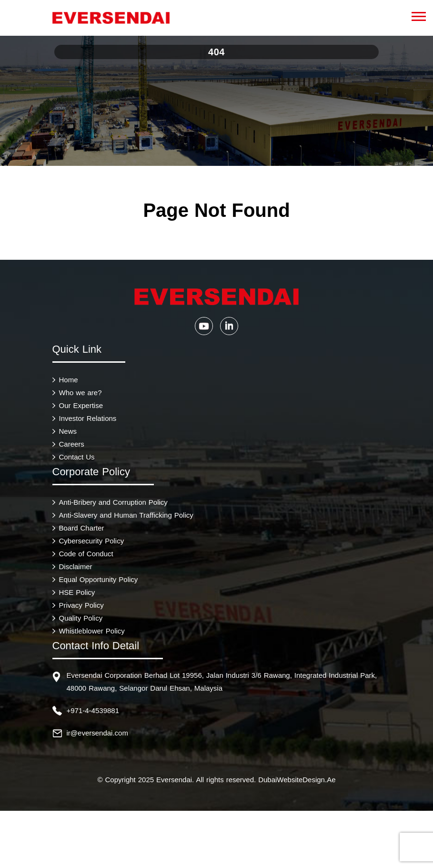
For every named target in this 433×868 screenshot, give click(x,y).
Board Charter (82, 528)
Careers (72, 444)
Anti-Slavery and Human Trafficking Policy (126, 515)
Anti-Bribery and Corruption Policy (113, 502)
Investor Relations (88, 418)
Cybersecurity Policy (92, 541)
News (68, 431)
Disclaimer (76, 567)
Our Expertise (81, 405)
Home (69, 380)
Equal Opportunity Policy (99, 579)
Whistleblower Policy (92, 631)
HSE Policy (77, 592)
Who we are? (81, 393)
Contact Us (77, 457)
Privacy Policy (81, 605)
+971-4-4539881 (93, 710)
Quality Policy (81, 618)
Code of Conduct (86, 554)
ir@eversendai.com (97, 733)
